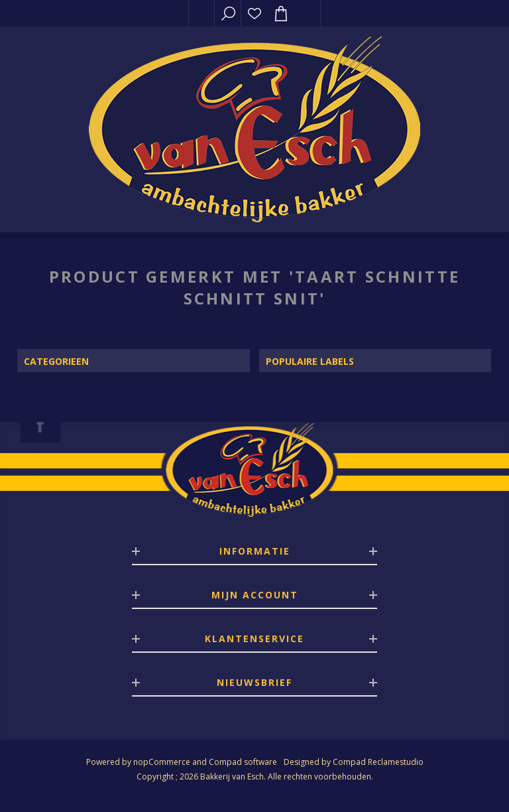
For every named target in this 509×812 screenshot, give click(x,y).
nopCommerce (162, 762)
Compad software (243, 762)
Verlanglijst (254, 13)
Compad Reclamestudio (378, 762)
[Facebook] (40, 425)
